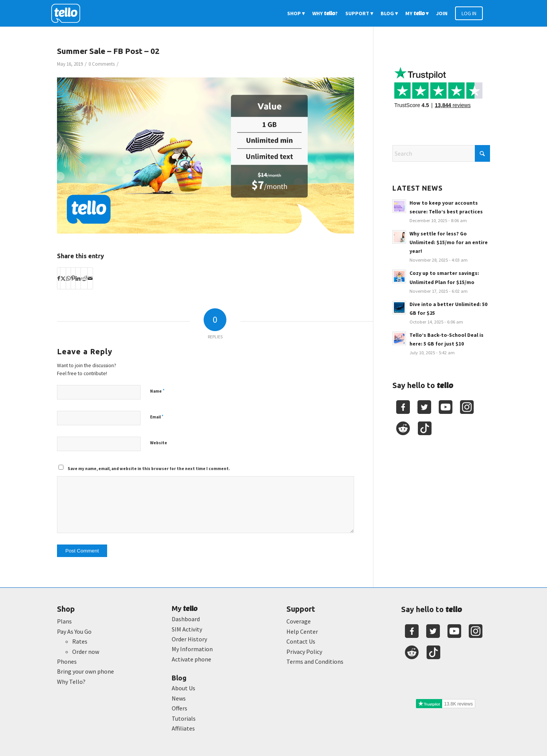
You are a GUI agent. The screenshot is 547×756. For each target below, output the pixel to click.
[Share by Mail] (90, 278)
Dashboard (186, 619)
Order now (86, 652)
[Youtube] (446, 407)
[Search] (441, 153)
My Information (192, 649)
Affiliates (183, 728)
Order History (189, 639)
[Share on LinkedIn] (78, 278)
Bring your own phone (85, 671)
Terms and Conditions (315, 661)
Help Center (302, 631)
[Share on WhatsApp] (68, 278)
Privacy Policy (304, 652)
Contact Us (301, 641)
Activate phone (191, 659)
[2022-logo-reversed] (68, 13)
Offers (179, 708)
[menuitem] (296, 13)
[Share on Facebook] (59, 278)
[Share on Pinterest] (73, 278)
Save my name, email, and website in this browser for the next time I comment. (149, 469)
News (179, 698)
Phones (67, 661)
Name (157, 391)
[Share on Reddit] (84, 278)
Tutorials (184, 718)
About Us (183, 688)
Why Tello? (71, 682)
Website (159, 443)
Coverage (299, 621)
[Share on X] (63, 278)
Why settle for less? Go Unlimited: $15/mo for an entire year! (449, 242)
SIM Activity (187, 629)
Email (157, 417)
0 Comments (102, 64)
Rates (80, 641)
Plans (64, 621)
